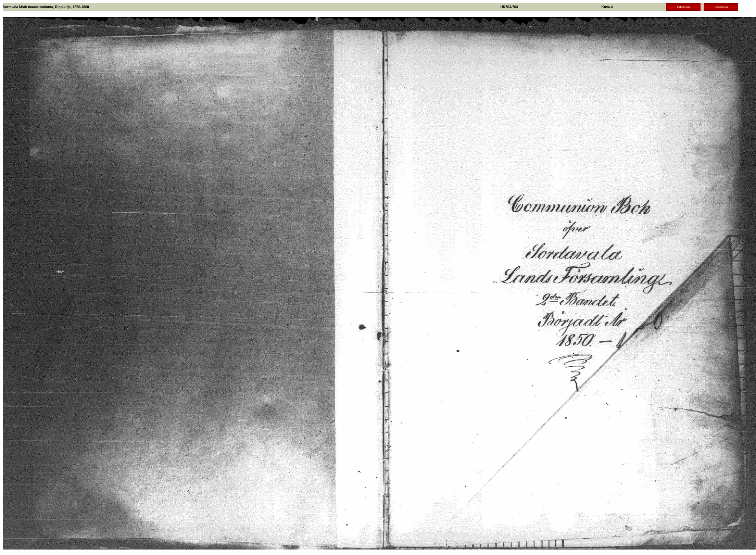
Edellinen (684, 7)
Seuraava (721, 7)
